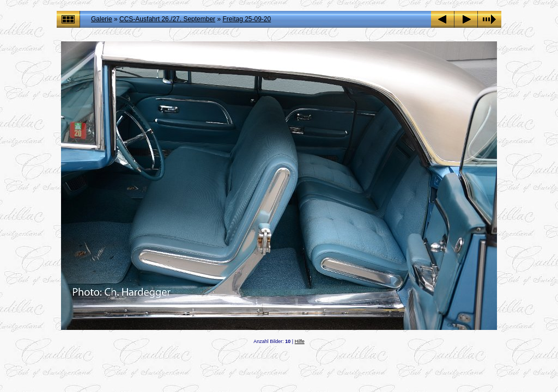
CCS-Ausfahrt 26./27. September (167, 19)
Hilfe (300, 341)
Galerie (102, 19)
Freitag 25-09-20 (247, 19)
